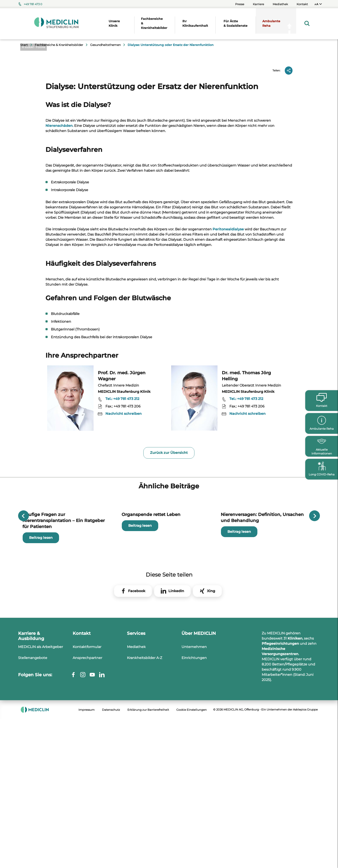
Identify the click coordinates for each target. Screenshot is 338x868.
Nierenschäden (59, 271)
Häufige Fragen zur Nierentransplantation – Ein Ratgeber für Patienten (64, 704)
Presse (240, 4)
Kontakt (302, 4)
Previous (23, 672)
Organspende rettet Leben (151, 698)
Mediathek (280, 4)
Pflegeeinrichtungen (280, 827)
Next (315, 672)
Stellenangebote (33, 841)
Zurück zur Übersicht (169, 598)
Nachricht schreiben (124, 559)
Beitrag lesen (41, 721)
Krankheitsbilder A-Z (145, 841)
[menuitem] (318, 4)
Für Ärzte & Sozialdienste (236, 23)
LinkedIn (176, 774)
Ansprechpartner (87, 841)
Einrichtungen (194, 841)
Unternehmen (194, 830)
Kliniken (295, 822)
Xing (211, 774)
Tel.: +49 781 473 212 (122, 544)
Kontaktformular (87, 830)
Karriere (258, 4)
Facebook (137, 774)
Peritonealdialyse (228, 374)
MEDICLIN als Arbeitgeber (41, 830)
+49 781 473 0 (33, 4)
